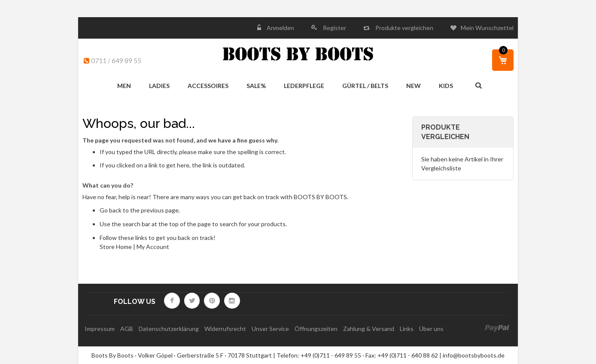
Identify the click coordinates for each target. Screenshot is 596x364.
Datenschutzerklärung (169, 329)
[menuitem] (124, 86)
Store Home (116, 247)
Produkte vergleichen (404, 28)
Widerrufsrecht (225, 329)
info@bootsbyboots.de (474, 355)
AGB (127, 329)
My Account (153, 247)
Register (334, 28)
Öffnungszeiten (316, 329)
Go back (111, 210)
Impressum (100, 329)
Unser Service (270, 329)
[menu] (285, 86)
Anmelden (280, 28)
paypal (497, 329)
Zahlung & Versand (369, 329)
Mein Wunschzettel (487, 28)
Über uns (431, 329)
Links (407, 329)
